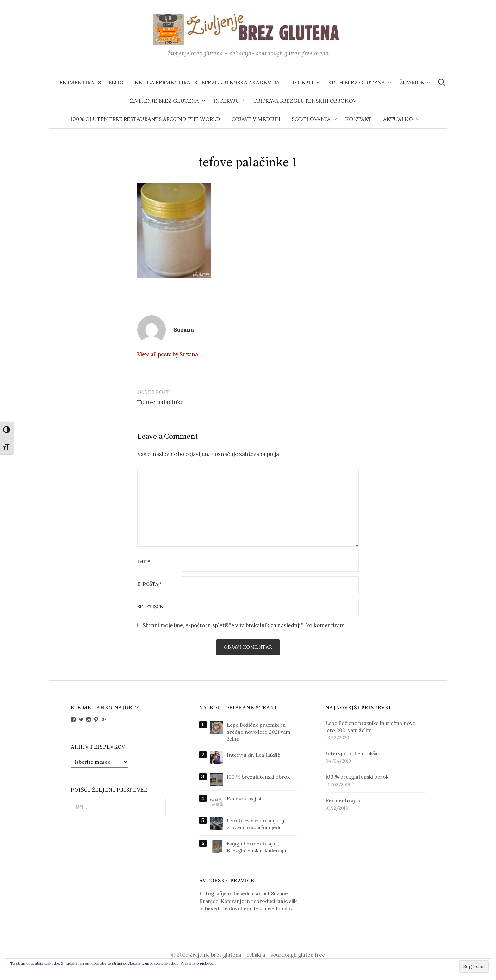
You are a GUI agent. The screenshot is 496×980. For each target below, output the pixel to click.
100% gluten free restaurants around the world (145, 119)
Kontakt (358, 119)
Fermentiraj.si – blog (91, 83)
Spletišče (150, 607)
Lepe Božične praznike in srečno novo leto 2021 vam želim (259, 732)
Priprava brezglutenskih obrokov (305, 101)
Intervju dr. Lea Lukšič (253, 755)
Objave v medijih (256, 119)
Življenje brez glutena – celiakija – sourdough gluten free (257, 955)
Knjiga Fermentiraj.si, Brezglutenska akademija (207, 83)
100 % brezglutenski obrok (258, 777)
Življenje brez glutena (164, 101)
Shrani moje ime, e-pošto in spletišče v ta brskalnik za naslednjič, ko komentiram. (244, 625)
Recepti (302, 83)
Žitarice (412, 83)
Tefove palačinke (160, 402)
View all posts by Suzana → (171, 354)
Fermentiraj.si (244, 799)
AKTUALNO (398, 119)
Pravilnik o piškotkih (198, 963)
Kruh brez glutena (356, 83)
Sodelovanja (311, 119)
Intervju (226, 101)
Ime (144, 562)
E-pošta (150, 584)
